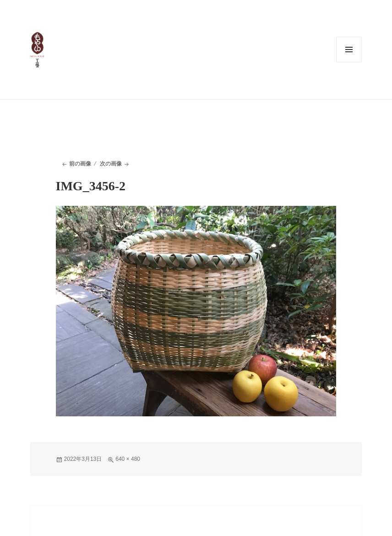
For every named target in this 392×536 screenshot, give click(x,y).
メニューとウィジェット (349, 50)
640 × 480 (128, 459)
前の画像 (80, 164)
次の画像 (111, 164)
